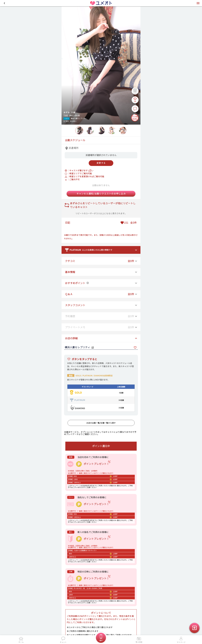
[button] (4, 3)
